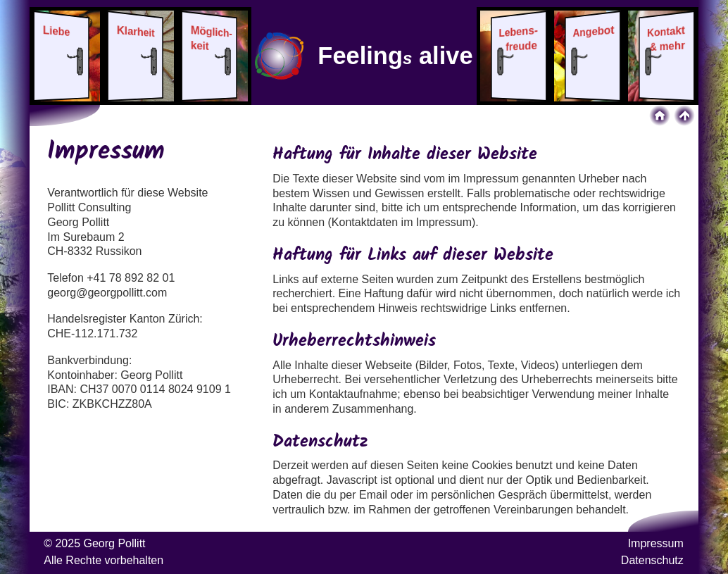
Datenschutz (652, 560)
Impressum (656, 543)
